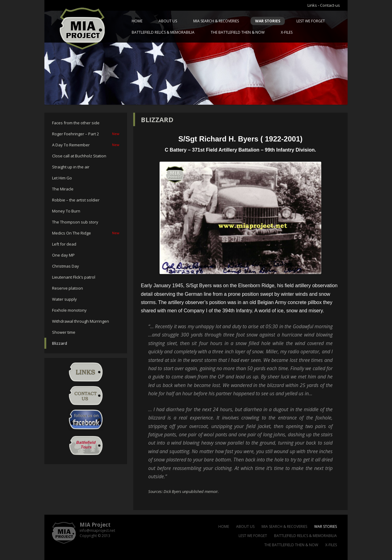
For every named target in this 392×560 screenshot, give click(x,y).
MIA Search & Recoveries (216, 21)
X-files (287, 32)
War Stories (268, 21)
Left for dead (64, 244)
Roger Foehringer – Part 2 (86, 134)
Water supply (64, 299)
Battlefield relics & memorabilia (163, 32)
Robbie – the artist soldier (76, 200)
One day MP (63, 255)
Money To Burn (66, 211)
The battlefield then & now (238, 32)
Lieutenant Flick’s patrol (74, 277)
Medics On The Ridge (86, 233)
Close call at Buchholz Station (79, 156)
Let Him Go (62, 178)
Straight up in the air (71, 167)
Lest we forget (311, 21)
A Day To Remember (86, 145)
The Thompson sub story (75, 222)
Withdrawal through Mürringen (81, 321)
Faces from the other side (76, 123)
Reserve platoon (68, 288)
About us (168, 21)
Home (137, 21)
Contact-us (330, 5)
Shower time (64, 332)
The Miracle (63, 189)
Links (312, 5)
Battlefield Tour (86, 445)
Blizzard (60, 343)
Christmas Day (66, 266)
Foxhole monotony (69, 310)
